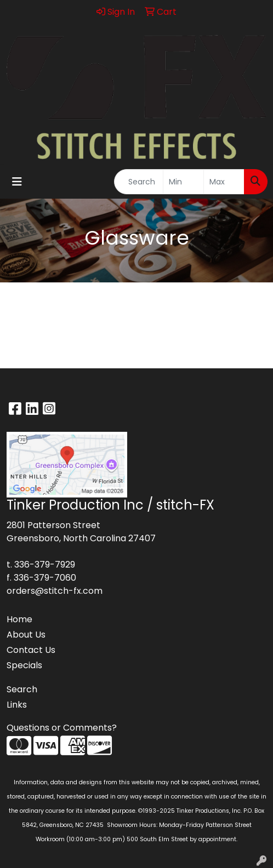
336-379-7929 (45, 565)
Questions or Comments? (62, 728)
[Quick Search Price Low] (183, 182)
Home (19, 619)
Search (22, 689)
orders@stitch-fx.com (55, 591)
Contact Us (31, 650)
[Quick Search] (139, 182)
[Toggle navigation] (17, 182)
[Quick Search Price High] (224, 182)
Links (17, 705)
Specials (24, 665)
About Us (26, 635)
